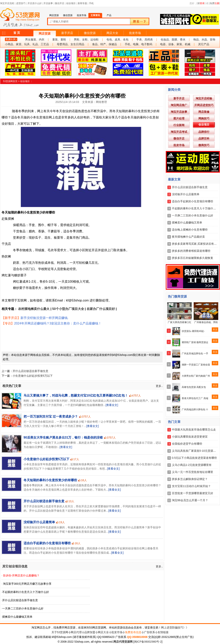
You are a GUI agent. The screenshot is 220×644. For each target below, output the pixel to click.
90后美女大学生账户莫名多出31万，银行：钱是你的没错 (63, 437)
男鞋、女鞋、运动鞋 (86, 39)
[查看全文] (112, 405)
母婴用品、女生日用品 (71, 44)
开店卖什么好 (35, 3)
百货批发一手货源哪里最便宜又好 (192, 493)
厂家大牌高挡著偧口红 (180, 322)
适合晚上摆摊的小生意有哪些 (190, 230)
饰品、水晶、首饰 (204, 39)
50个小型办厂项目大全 (68, 309)
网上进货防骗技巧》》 (175, 628)
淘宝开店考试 (179, 132)
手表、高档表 (145, 39)
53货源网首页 (10, 81)
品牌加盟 (90, 632)
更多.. (159, 386)
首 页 (17, 33)
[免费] (214, 3)
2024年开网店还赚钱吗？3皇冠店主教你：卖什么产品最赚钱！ (58, 323)
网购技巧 (204, 118)
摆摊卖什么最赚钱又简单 (17, 617)
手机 (91, 3)
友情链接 (163, 632)
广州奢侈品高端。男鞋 (206, 322)
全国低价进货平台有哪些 (187, 444)
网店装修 (204, 112)
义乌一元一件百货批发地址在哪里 (192, 472)
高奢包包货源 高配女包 (194, 387)
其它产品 (204, 44)
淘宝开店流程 (7, 3)
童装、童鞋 (59, 39)
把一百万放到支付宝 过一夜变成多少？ (51, 416)
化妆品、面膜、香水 (173, 39)
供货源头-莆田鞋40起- (193, 331)
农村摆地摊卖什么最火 (34, 309)
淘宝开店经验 (204, 98)
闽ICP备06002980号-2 (148, 642)
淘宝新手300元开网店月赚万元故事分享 (27, 584)
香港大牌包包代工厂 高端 (195, 398)
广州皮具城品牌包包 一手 (195, 354)
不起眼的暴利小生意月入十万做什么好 (26, 592)
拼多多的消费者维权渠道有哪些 (191, 251)
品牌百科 (204, 138)
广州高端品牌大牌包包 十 (195, 409)
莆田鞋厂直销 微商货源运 (195, 342)
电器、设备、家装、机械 (175, 44)
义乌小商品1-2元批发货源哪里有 (192, 465)
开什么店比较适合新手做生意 (30, 371)
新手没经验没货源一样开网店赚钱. (44, 318)
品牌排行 (204, 132)
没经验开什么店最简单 (39, 522)
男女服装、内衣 (35, 39)
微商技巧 (204, 145)
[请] (201, 3)
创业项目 (71, 3)
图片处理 (179, 118)
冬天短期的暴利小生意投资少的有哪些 (50, 480)
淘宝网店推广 (179, 105)
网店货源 (45, 34)
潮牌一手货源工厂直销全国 (196, 365)
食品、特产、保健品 (104, 44)
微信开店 (60, 3)
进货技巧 (21, 3)
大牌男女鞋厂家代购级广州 (196, 376)
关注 (215, 330)
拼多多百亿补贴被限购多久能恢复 (192, 258)
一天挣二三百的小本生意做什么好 (23, 608)
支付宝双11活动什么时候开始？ (191, 486)
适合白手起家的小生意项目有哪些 (47, 543)
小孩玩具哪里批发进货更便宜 (190, 437)
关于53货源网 (60, 632)
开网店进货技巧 (204, 105)
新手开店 (67, 33)
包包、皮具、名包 (117, 39)
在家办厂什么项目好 (101, 309)
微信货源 (90, 33)
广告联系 (149, 632)
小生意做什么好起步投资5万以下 (33, 376)
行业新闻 (179, 125)
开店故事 (48, 3)
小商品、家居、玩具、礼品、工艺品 (27, 44)
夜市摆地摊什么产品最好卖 (188, 237)
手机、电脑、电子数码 (138, 44)
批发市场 (135, 33)
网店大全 (112, 33)
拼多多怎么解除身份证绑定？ (190, 479)
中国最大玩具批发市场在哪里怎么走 (194, 430)
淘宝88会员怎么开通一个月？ (190, 500)
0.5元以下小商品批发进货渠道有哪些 (194, 458)
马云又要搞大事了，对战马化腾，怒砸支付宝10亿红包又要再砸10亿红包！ (76, 395)
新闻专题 (82, 3)
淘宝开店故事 (179, 112)
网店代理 (76, 632)
